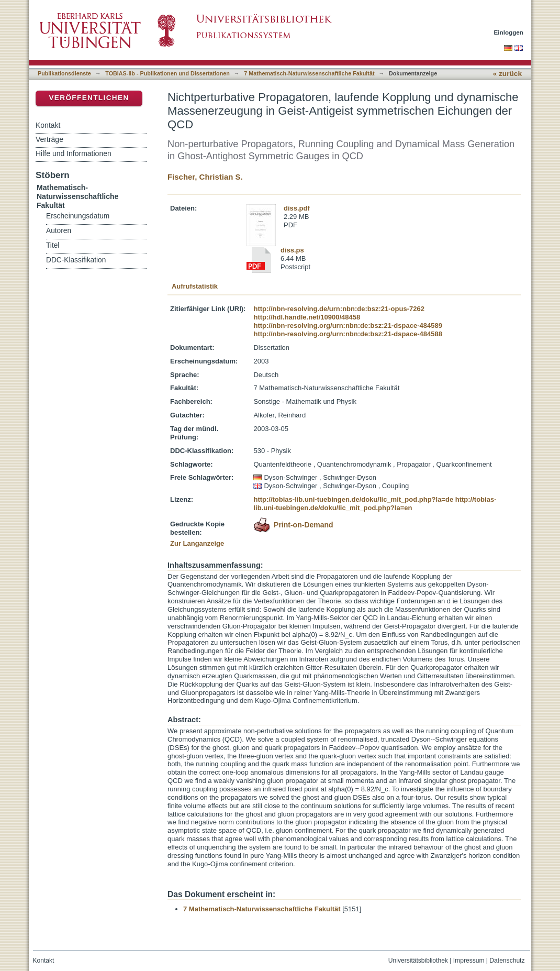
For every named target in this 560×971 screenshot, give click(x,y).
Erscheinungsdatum (78, 216)
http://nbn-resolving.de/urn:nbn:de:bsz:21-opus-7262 (339, 309)
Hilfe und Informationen (74, 153)
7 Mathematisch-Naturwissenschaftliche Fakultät (309, 73)
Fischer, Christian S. (205, 177)
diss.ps (292, 250)
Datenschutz (507, 961)
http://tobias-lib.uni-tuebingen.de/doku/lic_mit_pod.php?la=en (375, 504)
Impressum (469, 961)
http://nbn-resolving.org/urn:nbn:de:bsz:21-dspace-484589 (348, 325)
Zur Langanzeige (197, 543)
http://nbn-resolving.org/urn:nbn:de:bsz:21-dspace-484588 (348, 334)
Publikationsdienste (64, 73)
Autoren (59, 231)
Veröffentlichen (89, 98)
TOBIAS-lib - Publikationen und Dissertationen (167, 73)
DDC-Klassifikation (76, 260)
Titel (53, 245)
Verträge (49, 139)
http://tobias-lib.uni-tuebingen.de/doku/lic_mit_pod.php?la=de (353, 499)
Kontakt (48, 125)
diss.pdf (297, 208)
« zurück (507, 74)
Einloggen (509, 32)
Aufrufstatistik (195, 286)
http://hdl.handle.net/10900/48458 (307, 317)
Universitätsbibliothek (418, 961)
